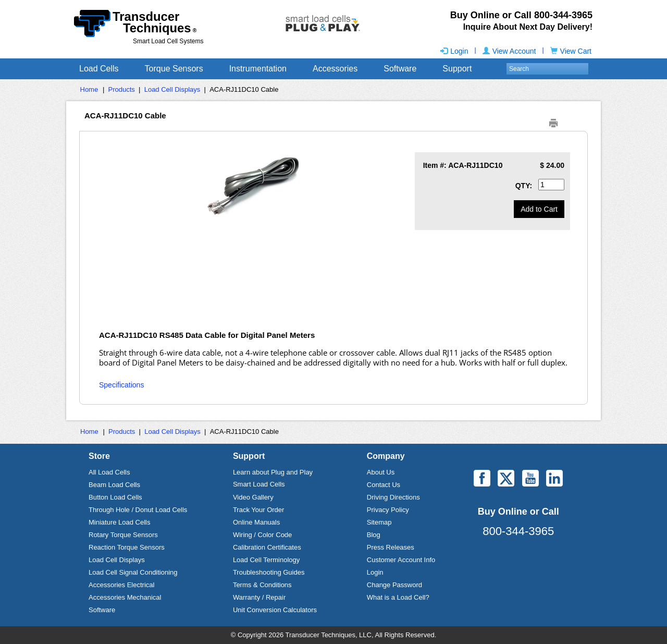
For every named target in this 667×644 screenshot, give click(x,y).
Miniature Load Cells (120, 522)
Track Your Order (259, 510)
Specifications (121, 385)
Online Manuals (256, 522)
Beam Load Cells (114, 485)
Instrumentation (258, 69)
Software (400, 69)
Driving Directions (393, 497)
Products (122, 89)
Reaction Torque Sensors (127, 547)
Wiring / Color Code (262, 535)
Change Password (394, 585)
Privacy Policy (388, 510)
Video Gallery (253, 497)
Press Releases (391, 547)
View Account (509, 51)
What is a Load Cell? (398, 597)
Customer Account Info (401, 560)
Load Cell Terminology (266, 560)
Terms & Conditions (262, 585)
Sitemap (379, 522)
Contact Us (384, 485)
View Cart (571, 51)
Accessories (335, 69)
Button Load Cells (115, 497)
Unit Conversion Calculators (275, 610)
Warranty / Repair (259, 597)
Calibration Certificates (267, 547)
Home (89, 89)
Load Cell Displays (172, 89)
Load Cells (99, 69)
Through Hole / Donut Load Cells (138, 510)
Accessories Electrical (121, 585)
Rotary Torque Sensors (123, 535)
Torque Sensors (174, 69)
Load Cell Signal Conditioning (133, 572)
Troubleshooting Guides (269, 572)
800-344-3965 (518, 531)
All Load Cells (109, 472)
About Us (381, 472)
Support (457, 69)
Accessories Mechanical (125, 597)
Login (454, 51)
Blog (374, 535)
